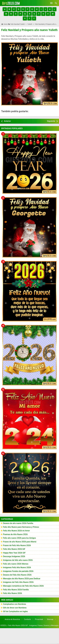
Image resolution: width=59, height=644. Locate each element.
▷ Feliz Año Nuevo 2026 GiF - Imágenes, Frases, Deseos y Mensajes (32, 626)
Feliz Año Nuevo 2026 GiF (14, 549)
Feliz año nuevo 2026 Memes (16, 564)
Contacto (27, 619)
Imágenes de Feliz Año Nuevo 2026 (18, 582)
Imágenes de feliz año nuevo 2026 (18, 560)
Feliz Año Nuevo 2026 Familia (16, 590)
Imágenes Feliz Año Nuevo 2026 (17, 567)
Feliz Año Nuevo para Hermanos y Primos (21, 527)
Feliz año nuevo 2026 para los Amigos (19, 538)
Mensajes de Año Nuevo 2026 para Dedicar (22, 579)
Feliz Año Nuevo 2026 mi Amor (16, 531)
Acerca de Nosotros (12, 619)
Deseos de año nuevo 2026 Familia (18, 523)
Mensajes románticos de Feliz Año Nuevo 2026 (23, 586)
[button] (5, 9)
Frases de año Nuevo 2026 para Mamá (20, 542)
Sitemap (50, 619)
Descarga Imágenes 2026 (14, 556)
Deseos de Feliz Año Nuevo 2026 (17, 575)
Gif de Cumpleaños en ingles (15, 611)
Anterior (7, 121)
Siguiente (51, 121)
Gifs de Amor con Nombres (15, 608)
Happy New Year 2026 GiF (14, 553)
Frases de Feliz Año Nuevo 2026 (17, 545)
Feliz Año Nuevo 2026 (12, 593)
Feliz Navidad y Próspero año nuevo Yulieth (29, 30)
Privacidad (39, 619)
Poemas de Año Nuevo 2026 (15, 534)
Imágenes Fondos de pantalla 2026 (18, 571)
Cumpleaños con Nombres (15, 604)
